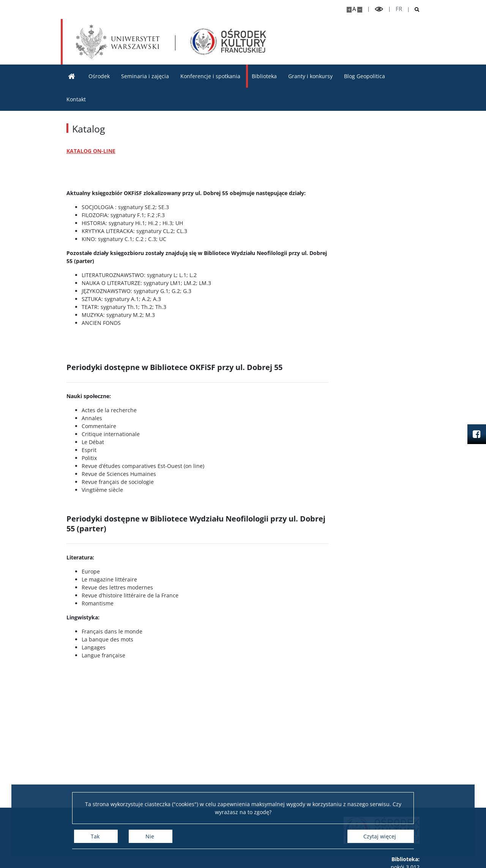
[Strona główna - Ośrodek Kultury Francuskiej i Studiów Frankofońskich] (228, 42)
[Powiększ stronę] (349, 10)
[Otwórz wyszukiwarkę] (414, 10)
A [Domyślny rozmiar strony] (354, 9)
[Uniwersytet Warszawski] (118, 42)
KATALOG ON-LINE (91, 151)
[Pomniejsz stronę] (360, 10)
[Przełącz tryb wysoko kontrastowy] (379, 9)
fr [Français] (399, 9)
